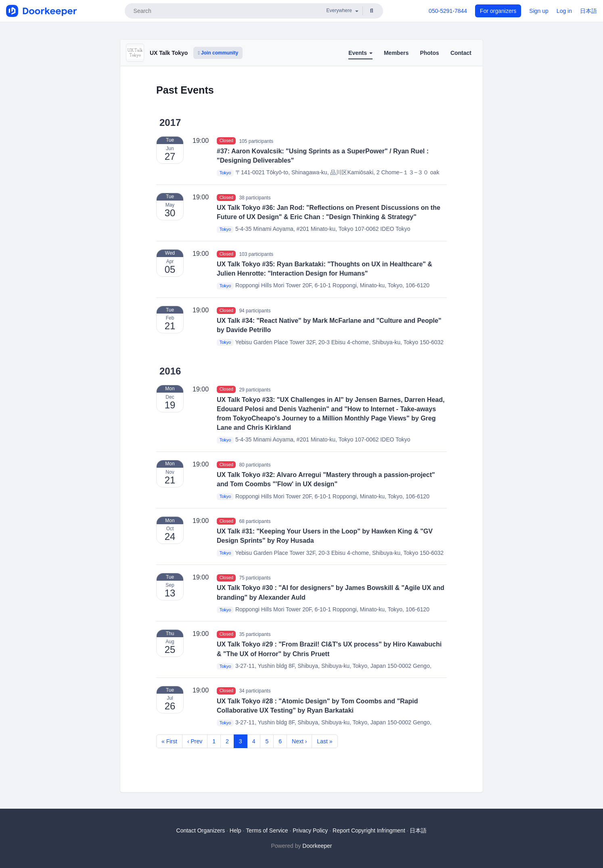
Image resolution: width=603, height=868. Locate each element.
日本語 (588, 11)
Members (396, 53)
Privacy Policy (310, 830)
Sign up (539, 11)
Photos (429, 53)
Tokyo (225, 173)
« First (169, 741)
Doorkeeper (317, 846)
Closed (226, 141)
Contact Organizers (201, 830)
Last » (325, 741)
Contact (461, 53)
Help (236, 830)
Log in (564, 11)
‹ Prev (195, 741)
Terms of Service (267, 830)
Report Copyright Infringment (369, 830)
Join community (218, 53)
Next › (299, 741)
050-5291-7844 (448, 11)
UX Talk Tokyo (169, 53)
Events (360, 53)
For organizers (498, 11)
